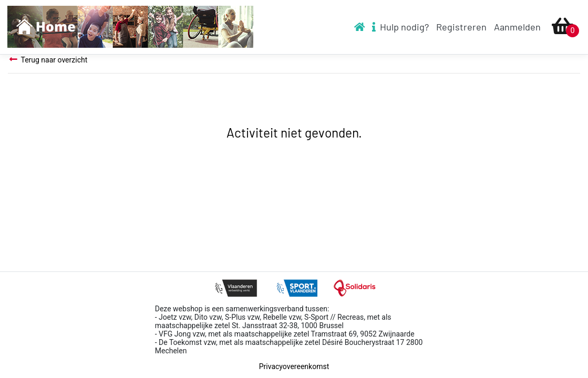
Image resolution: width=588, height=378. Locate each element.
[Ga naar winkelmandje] (563, 27)
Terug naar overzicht (48, 60)
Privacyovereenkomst (294, 366)
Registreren (461, 27)
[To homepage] (130, 27)
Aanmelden (517, 27)
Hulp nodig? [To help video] (400, 27)
